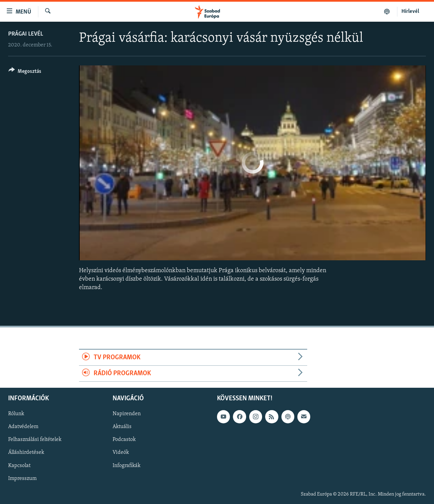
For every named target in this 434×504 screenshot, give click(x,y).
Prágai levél (26, 34)
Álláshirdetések (26, 453)
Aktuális (122, 427)
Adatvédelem (23, 427)
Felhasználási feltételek (35, 440)
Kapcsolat (19, 466)
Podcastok (124, 440)
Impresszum (22, 479)
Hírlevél (410, 12)
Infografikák (126, 466)
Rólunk (16, 414)
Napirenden (127, 414)
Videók (121, 453)
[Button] (25, 72)
